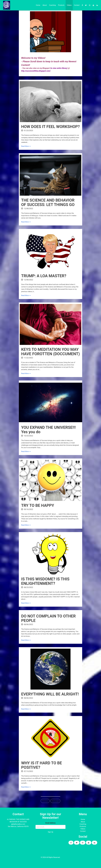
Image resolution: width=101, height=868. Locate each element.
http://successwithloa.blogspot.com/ (36, 71)
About (45, 5)
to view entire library (59, 68)
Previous (45, 801)
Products (61, 5)
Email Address (50, 823)
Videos (69, 5)
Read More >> (26, 146)
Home (38, 5)
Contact (77, 5)
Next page (55, 801)
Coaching (52, 5)
